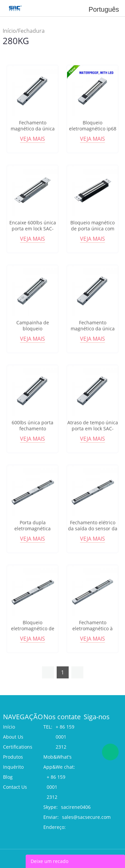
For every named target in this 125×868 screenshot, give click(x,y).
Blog (8, 777)
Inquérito (13, 767)
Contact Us (15, 787)
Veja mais (32, 139)
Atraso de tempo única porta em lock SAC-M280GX (93, 429)
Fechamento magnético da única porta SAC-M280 (33, 129)
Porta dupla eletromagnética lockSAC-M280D (32, 529)
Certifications (18, 747)
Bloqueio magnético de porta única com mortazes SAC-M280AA (93, 229)
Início (9, 31)
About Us (13, 737)
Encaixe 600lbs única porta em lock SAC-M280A (33, 229)
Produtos (13, 757)
